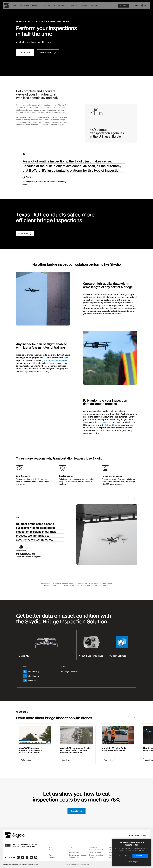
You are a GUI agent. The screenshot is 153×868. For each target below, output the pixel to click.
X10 (50, 847)
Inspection (36, 6)
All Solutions (74, 858)
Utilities (72, 850)
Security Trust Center (97, 850)
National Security (60, 6)
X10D (51, 850)
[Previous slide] (128, 498)
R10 (50, 855)
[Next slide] (134, 498)
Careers (135, 6)
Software (52, 858)
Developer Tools (95, 852)
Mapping (47, 6)
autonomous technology (55, 360)
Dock (51, 852)
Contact (123, 6)
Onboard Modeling (113, 425)
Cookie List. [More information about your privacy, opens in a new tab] (140, 854)
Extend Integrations (96, 855)
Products (84, 6)
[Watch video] (48, 53)
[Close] (149, 846)
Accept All (140, 859)
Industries (74, 6)
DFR (14, 6)
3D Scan (103, 422)
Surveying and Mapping (78, 855)
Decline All (123, 859)
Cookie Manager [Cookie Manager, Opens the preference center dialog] (132, 865)
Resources (95, 6)
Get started (25, 53)
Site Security (24, 6)
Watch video (109, 760)
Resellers (92, 858)
